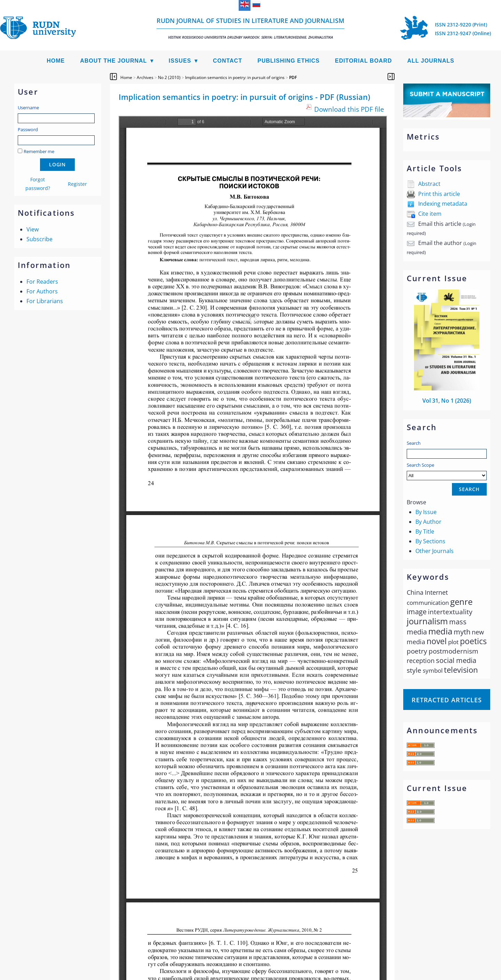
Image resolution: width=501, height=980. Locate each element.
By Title (425, 531)
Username (28, 108)
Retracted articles (447, 700)
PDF (293, 77)
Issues (180, 61)
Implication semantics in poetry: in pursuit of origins (235, 77)
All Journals (431, 61)
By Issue (426, 512)
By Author (428, 522)
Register (77, 184)
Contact (228, 61)
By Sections (430, 541)
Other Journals (435, 551)
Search (414, 443)
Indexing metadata (443, 204)
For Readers (42, 282)
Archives (145, 77)
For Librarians (45, 301)
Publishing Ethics (289, 61)
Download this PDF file (349, 109)
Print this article (439, 194)
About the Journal (113, 61)
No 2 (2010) (169, 77)
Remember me (39, 151)
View (33, 229)
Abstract (429, 184)
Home (56, 61)
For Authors (42, 291)
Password (28, 129)
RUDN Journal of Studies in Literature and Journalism (250, 28)
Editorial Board (364, 61)
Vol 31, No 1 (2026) (447, 401)
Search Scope (447, 471)
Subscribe (39, 239)
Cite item (430, 214)
